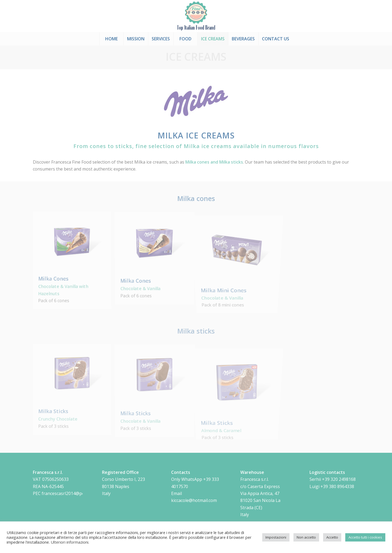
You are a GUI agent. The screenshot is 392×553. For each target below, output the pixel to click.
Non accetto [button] (306, 537)
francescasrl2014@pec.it (66, 493)
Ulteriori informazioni (70, 542)
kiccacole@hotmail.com (194, 500)
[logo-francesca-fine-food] (196, 16)
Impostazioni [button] (276, 537)
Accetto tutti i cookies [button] (365, 537)
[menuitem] (111, 39)
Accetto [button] (332, 537)
